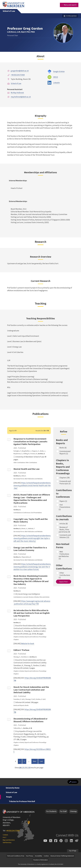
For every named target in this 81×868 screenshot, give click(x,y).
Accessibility (38, 857)
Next (35, 761)
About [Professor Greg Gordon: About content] (40, 56)
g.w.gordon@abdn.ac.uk (20, 71)
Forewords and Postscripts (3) (65, 483)
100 (29, 768)
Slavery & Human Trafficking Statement (62, 857)
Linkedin (56, 83)
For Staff (63, 812)
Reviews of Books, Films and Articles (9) (64, 530)
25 (23, 768)
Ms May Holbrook (17, 93)
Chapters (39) (65, 478)
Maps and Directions (9, 841)
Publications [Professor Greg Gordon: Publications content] (40, 414)
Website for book (28, 644)
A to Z (4, 838)
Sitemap (73, 812)
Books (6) (63, 448)
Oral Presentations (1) (64, 507)
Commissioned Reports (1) (65, 453)
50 (26, 768)
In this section (71, 16)
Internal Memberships (18, 181)
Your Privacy (30, 857)
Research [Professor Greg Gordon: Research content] (41, 242)
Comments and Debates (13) (65, 537)
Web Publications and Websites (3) (64, 555)
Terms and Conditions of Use (16, 857)
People (9, 798)
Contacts (5, 835)
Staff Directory (7, 843)
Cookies (46, 857)
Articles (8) (64, 524)
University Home (13, 789)
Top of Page (73, 851)
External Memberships (18, 202)
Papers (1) (63, 501)
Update (72, 782)
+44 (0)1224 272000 (13, 831)
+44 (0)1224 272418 (18, 75)
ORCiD (56, 77)
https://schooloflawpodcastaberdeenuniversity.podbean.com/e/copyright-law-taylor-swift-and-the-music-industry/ (32, 539)
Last (42, 761)
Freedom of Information (41, 861)
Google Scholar (59, 72)
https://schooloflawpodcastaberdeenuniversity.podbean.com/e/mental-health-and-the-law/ (32, 486)
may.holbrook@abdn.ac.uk (21, 97)
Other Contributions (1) (64, 575)
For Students (51, 812)
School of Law (9, 11)
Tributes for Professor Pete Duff (22, 802)
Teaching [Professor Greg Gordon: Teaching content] (41, 304)
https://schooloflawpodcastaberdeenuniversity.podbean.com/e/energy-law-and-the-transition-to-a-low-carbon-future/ (32, 567)
